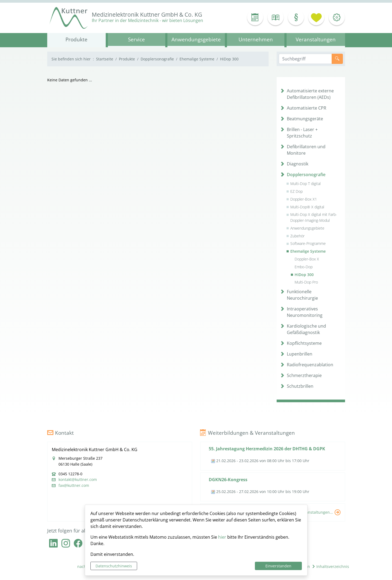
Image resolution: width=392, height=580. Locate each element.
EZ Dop (296, 191)
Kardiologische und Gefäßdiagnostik (306, 329)
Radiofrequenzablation (310, 365)
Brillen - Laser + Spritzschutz (302, 133)
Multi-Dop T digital (305, 184)
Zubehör (297, 236)
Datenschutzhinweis (114, 566)
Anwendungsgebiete (307, 228)
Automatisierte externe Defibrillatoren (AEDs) (310, 94)
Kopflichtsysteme (304, 343)
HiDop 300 (304, 275)
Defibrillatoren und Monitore (306, 150)
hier (222, 537)
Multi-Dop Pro (306, 282)
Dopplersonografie (157, 59)
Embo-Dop (304, 267)
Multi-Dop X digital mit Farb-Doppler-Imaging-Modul (314, 217)
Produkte (127, 59)
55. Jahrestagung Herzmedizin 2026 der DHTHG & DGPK (267, 449)
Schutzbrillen (300, 386)
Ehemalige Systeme (197, 59)
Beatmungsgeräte (305, 119)
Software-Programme (308, 243)
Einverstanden (278, 566)
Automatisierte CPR (307, 108)
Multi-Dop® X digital (307, 207)
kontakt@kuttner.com (78, 480)
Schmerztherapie (304, 375)
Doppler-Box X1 (304, 199)
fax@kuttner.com (74, 485)
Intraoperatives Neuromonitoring (305, 312)
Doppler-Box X (307, 259)
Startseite (105, 59)
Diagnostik (298, 164)
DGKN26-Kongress (228, 480)
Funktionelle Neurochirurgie (302, 295)
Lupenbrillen (300, 354)
